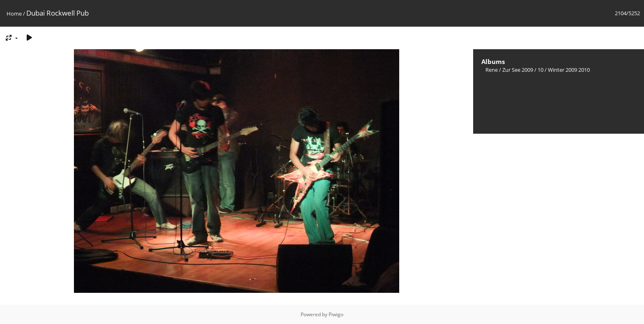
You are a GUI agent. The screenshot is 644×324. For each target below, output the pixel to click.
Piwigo (336, 314)
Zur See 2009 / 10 (523, 70)
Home (14, 14)
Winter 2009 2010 (569, 70)
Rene (492, 70)
